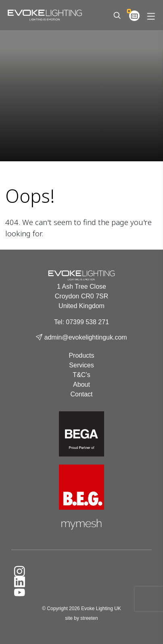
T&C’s (81, 375)
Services (81, 365)
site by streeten (81, 618)
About (81, 385)
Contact (81, 394)
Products (81, 355)
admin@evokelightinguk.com (81, 337)
